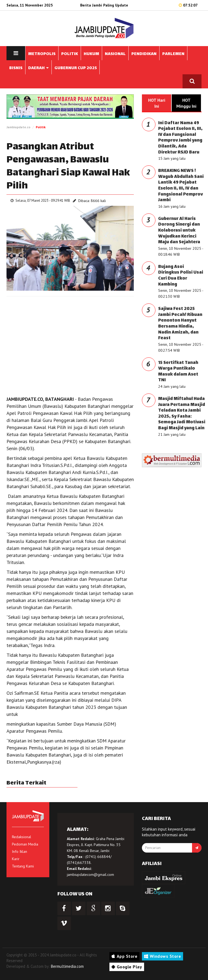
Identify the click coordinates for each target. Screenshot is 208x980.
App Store (124, 956)
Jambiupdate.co (18, 127)
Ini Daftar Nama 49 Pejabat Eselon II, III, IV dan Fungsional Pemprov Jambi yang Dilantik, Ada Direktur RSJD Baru (180, 138)
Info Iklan (19, 851)
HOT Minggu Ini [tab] (186, 103)
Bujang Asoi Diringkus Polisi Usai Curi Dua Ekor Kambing (181, 276)
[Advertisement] (70, 340)
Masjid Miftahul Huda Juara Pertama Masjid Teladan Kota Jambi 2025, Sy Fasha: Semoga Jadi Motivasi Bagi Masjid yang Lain (182, 414)
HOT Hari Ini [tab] (157, 103)
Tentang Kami (23, 866)
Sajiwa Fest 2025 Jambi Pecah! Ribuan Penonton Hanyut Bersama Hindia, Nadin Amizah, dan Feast (180, 324)
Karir (16, 859)
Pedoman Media (25, 844)
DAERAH (38, 68)
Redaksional (22, 837)
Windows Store (162, 956)
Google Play (127, 967)
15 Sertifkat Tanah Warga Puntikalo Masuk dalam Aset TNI (178, 372)
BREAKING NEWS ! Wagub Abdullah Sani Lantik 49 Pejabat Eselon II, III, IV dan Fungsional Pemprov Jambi (181, 186)
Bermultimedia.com (67, 966)
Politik (41, 127)
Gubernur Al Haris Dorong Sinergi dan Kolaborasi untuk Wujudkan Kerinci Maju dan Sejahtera (179, 231)
